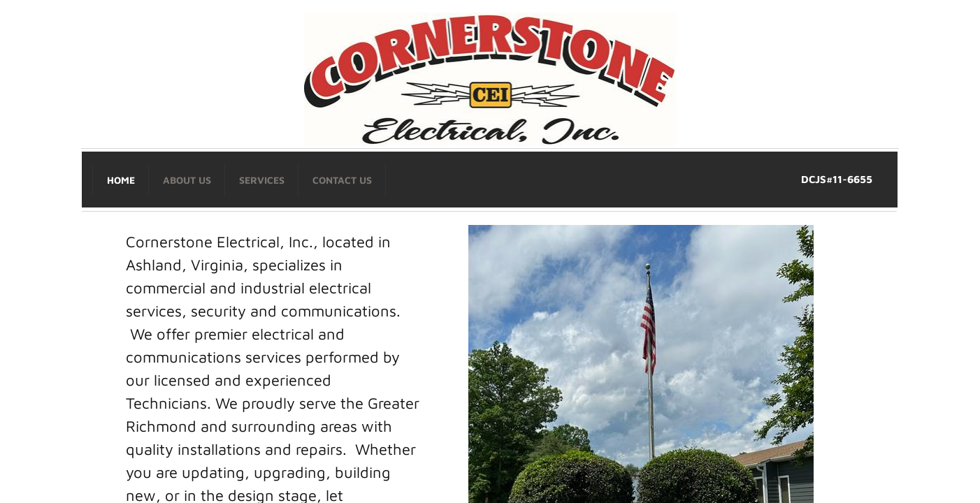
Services (262, 180)
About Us (187, 180)
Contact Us (342, 180)
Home (121, 180)
